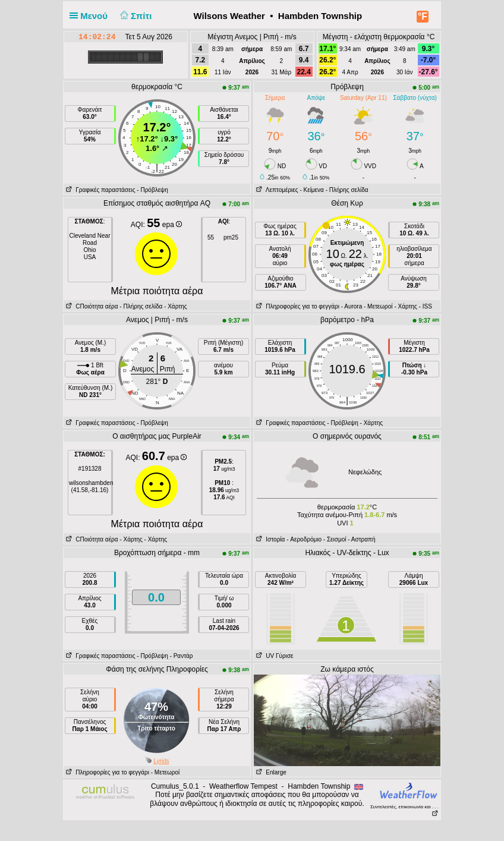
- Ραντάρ (182, 656)
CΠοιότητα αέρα (91, 306)
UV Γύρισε (274, 656)
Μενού (91, 16)
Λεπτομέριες (276, 190)
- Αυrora (352, 306)
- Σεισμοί (335, 539)
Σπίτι (134, 16)
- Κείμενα (311, 190)
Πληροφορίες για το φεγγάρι (297, 306)
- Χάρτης (174, 306)
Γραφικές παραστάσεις (100, 190)
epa (172, 225)
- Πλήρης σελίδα (347, 190)
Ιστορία (269, 539)
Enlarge (270, 772)
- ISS (426, 306)
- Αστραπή (361, 539)
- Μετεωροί (378, 306)
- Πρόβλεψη (152, 190)
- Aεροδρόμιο (304, 539)
